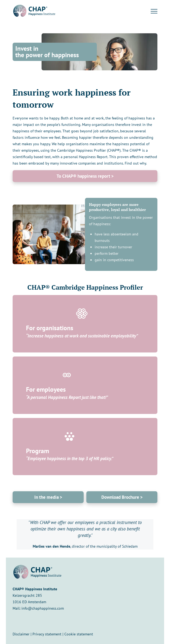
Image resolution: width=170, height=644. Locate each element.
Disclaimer (21, 634)
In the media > (48, 497)
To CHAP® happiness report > (85, 176)
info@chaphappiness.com (43, 608)
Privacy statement (47, 634)
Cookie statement (79, 634)
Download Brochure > (122, 497)
